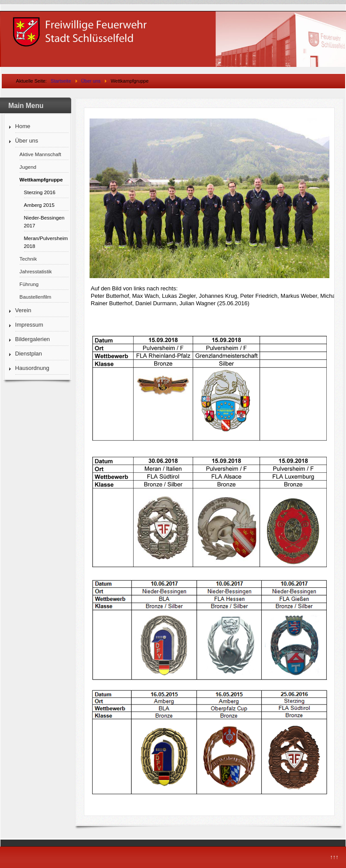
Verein (23, 310)
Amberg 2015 (39, 205)
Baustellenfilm (36, 297)
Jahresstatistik (36, 271)
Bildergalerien (33, 339)
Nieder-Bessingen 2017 (44, 221)
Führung (29, 284)
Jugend (28, 167)
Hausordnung (32, 368)
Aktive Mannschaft (41, 154)
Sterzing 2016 (40, 192)
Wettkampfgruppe (41, 180)
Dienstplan (29, 354)
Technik (28, 259)
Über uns (27, 141)
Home (23, 126)
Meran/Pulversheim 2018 (46, 242)
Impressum (29, 325)
